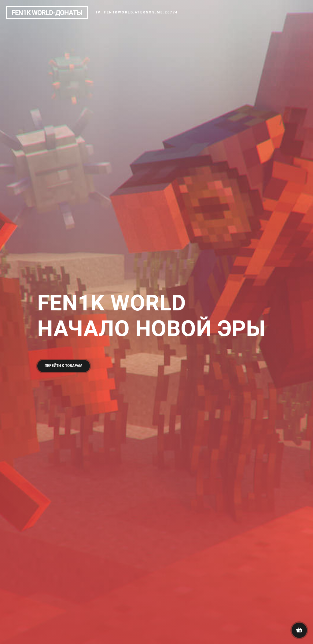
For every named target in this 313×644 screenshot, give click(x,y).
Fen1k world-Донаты (47, 13)
